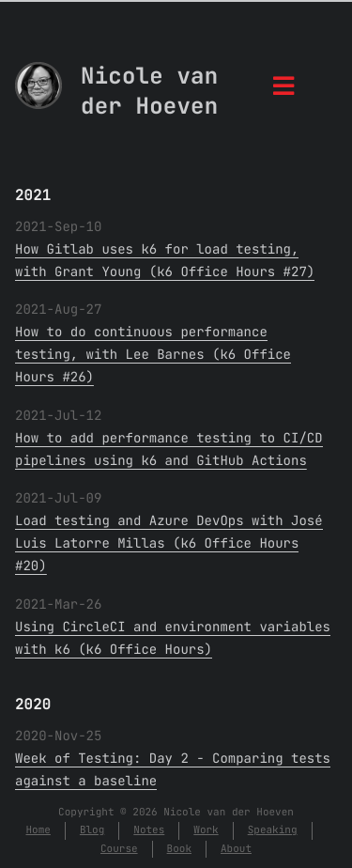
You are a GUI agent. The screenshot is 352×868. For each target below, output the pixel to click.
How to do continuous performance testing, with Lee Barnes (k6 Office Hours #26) (153, 355)
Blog (92, 830)
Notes (149, 830)
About (236, 849)
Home (38, 830)
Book (179, 849)
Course (119, 849)
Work (206, 830)
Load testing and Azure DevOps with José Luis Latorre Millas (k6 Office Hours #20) (169, 544)
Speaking (273, 830)
